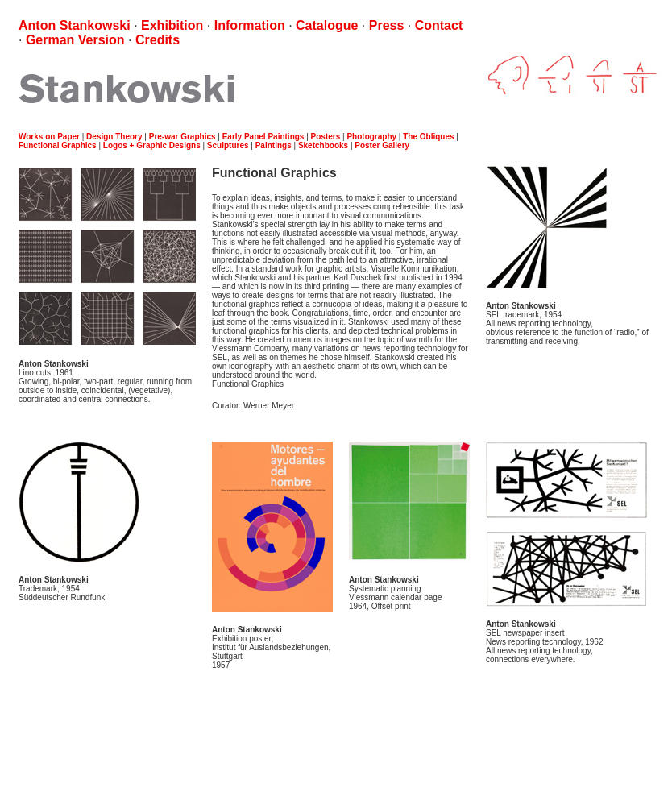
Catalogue (327, 25)
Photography (371, 137)
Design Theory (114, 137)
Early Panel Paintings (263, 137)
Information (250, 25)
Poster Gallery (382, 145)
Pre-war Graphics (183, 137)
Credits (158, 40)
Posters (326, 137)
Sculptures (228, 145)
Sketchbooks (323, 145)
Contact (439, 25)
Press (387, 25)
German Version (75, 40)
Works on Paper (49, 137)
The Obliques (428, 137)
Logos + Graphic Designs (152, 145)
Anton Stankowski (75, 25)
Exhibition (172, 25)
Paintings (274, 145)
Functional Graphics (58, 145)
